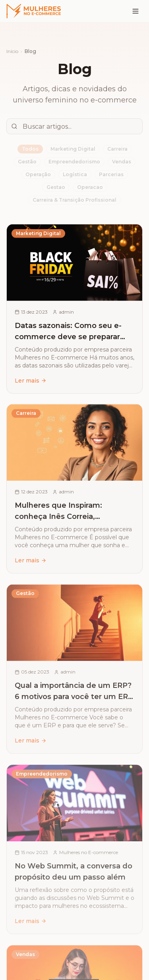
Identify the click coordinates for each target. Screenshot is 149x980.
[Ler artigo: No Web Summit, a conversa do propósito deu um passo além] (74, 853)
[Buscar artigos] (74, 126)
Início (12, 51)
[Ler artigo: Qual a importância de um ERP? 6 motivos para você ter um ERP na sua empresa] (74, 672)
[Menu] (135, 11)
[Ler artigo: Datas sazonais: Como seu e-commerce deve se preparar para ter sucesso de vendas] (74, 311)
